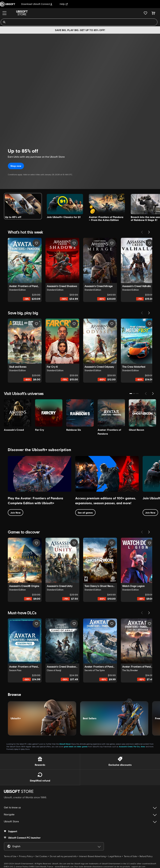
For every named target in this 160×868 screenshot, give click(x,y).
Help (64, 4)
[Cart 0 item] (153, 13)
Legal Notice (115, 856)
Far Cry (137, 746)
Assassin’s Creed (126, 746)
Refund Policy (146, 856)
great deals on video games (76, 746)
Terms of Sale (130, 856)
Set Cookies (41, 856)
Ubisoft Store (65, 744)
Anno (143, 746)
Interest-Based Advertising (93, 856)
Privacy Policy (26, 856)
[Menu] (4, 13)
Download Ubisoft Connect (37, 4)
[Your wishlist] (145, 13)
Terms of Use (10, 856)
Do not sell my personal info (63, 856)
